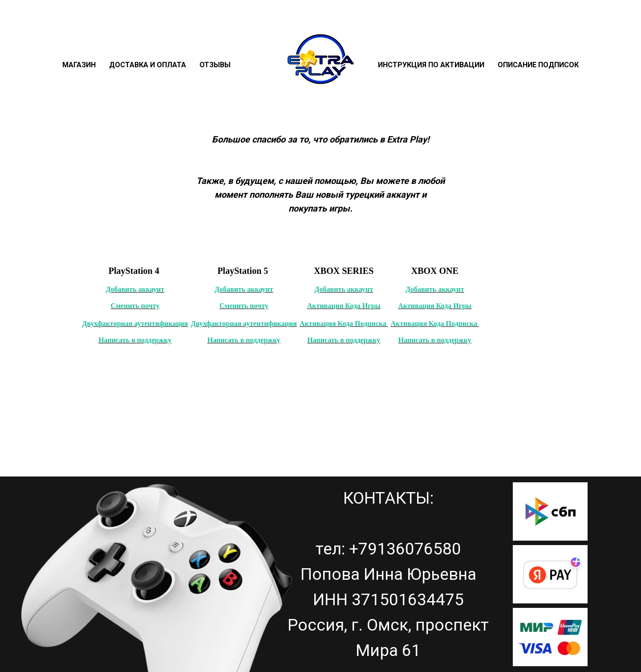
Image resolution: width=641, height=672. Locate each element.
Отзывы (215, 65)
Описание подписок (538, 65)
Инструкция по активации (431, 65)
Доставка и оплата (148, 65)
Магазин (79, 65)
